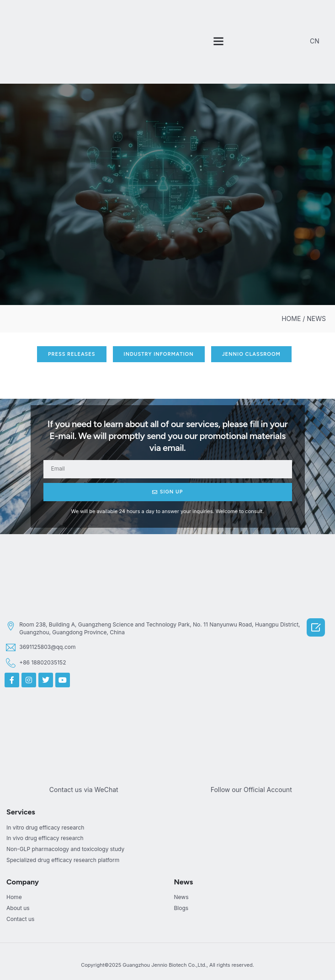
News (184, 882)
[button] (218, 41)
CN (315, 41)
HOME (291, 319)
